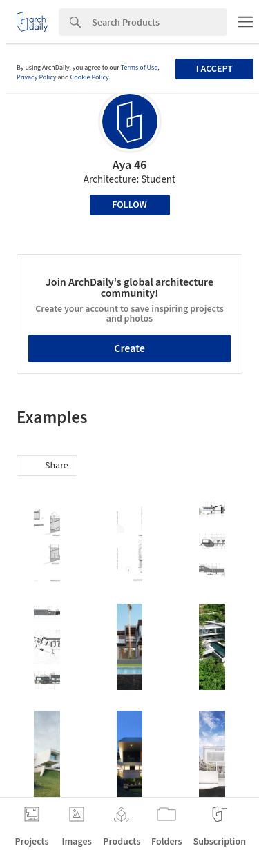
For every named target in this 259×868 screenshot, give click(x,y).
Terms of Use (140, 68)
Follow (129, 205)
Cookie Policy (90, 77)
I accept (214, 69)
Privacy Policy (37, 77)
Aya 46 (130, 165)
